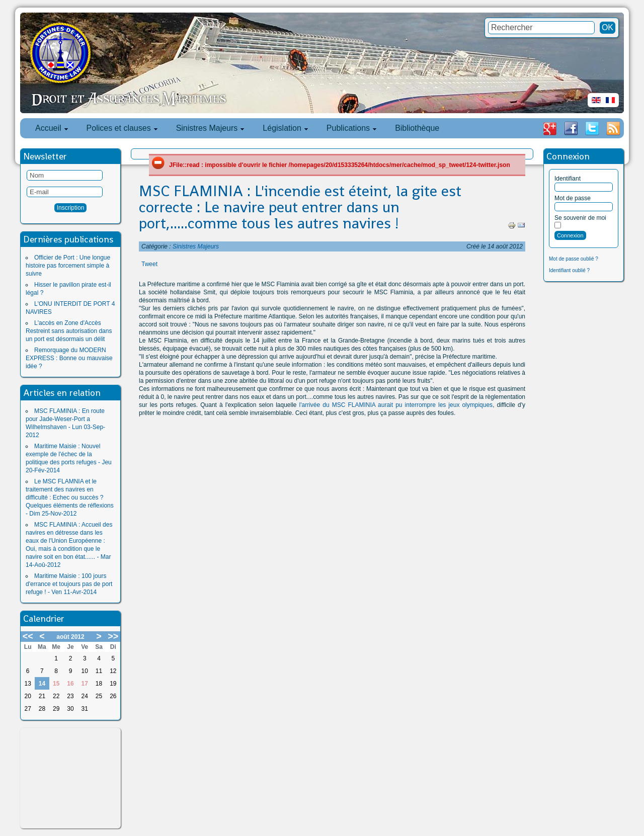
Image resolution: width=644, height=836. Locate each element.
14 (42, 684)
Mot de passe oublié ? (574, 259)
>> (113, 636)
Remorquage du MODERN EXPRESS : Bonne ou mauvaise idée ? (69, 358)
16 (70, 684)
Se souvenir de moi (580, 218)
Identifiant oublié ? (569, 270)
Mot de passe (573, 198)
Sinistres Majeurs (196, 246)
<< (28, 636)
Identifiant (568, 179)
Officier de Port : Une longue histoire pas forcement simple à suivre (68, 266)
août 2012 (70, 637)
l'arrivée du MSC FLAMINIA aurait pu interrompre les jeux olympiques (396, 405)
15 (56, 684)
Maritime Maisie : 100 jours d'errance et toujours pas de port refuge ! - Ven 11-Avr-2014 (69, 584)
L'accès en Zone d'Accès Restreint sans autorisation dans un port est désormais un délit (69, 331)
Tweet (149, 264)
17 (85, 684)
